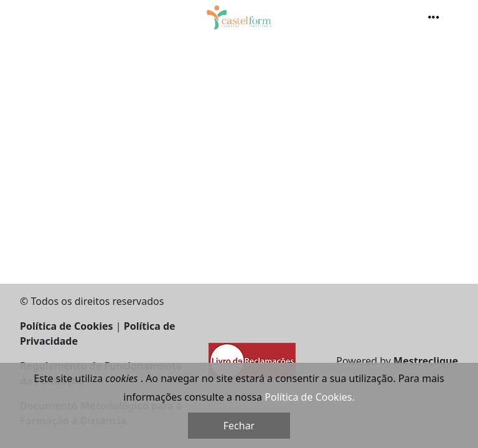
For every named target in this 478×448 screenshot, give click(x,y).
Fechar (239, 426)
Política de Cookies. (309, 397)
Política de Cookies (67, 326)
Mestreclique (426, 361)
